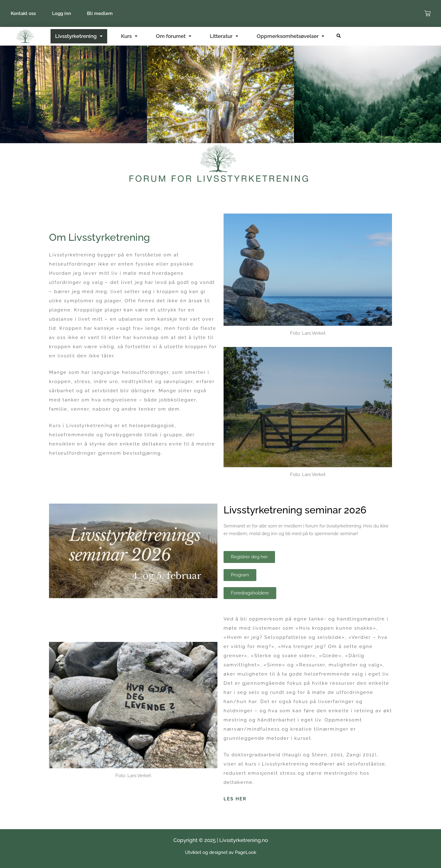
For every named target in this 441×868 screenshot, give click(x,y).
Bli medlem (103, 13)
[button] (339, 36)
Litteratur (224, 36)
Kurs (129, 36)
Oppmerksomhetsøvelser (290, 36)
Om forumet (174, 36)
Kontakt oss (24, 13)
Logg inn (63, 13)
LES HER (235, 799)
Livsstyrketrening (79, 36)
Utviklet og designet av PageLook (221, 852)
